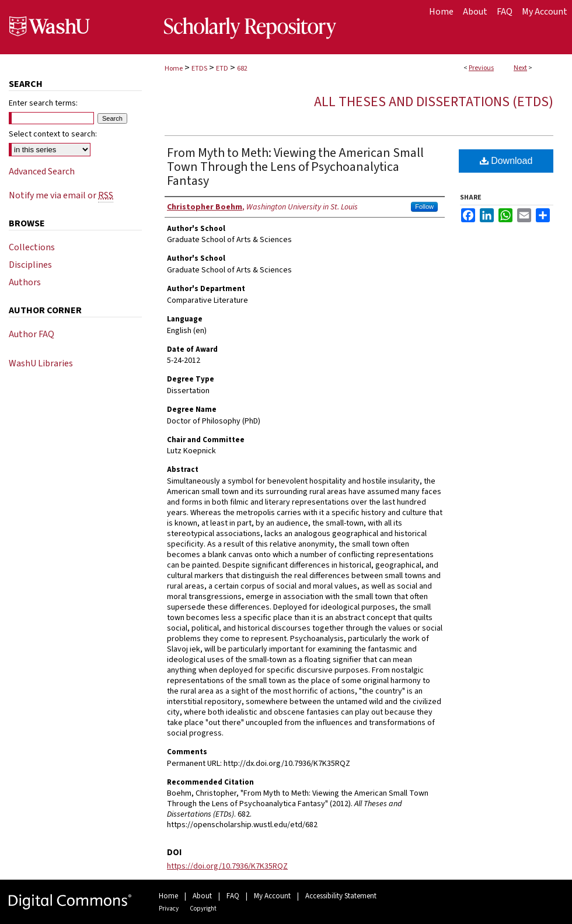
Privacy (169, 909)
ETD (222, 69)
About (202, 896)
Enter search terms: (43, 103)
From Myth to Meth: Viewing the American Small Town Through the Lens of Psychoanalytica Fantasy (295, 167)
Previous (481, 68)
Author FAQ (32, 334)
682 (242, 69)
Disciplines (30, 265)
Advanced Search (42, 171)
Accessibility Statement (341, 896)
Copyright (203, 909)
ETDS (199, 69)
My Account (272, 896)
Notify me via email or (61, 195)
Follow (424, 206)
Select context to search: (53, 134)
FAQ (233, 896)
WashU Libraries (41, 363)
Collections (32, 247)
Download (506, 161)
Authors (25, 282)
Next (520, 68)
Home (174, 69)
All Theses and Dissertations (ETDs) (434, 102)
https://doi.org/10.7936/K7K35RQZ (227, 866)
